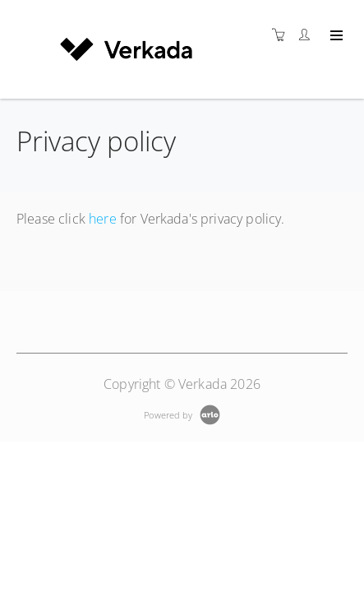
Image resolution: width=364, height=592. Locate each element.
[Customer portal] (308, 35)
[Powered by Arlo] (182, 413)
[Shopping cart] (283, 35)
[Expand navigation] (335, 36)
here (103, 219)
